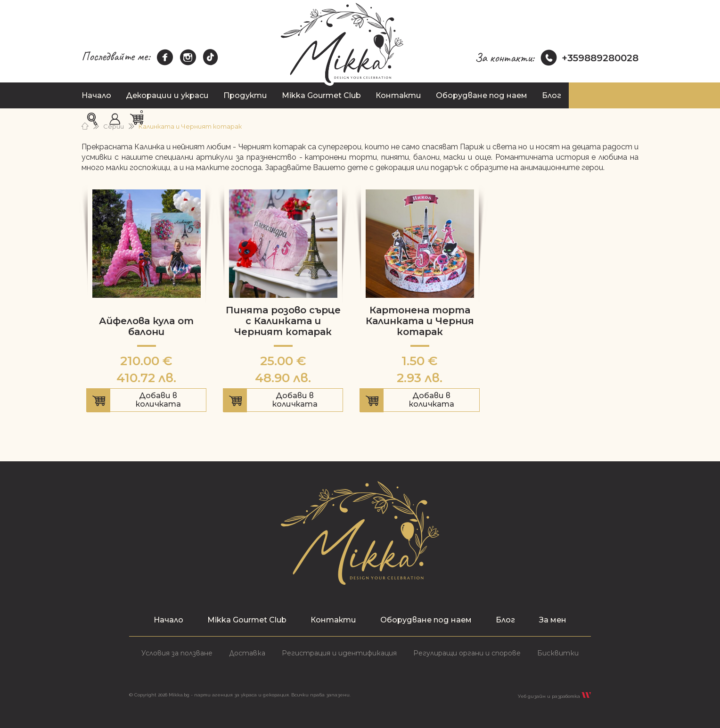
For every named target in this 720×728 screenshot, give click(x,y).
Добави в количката (146, 401)
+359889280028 (590, 58)
